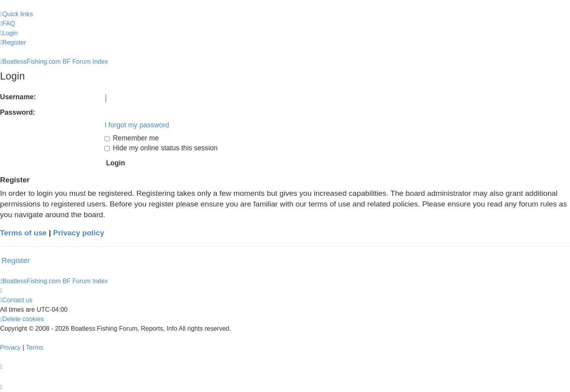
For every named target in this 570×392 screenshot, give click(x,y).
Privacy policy (79, 233)
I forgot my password (137, 125)
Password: (18, 112)
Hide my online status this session (161, 148)
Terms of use (23, 233)
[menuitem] (8, 24)
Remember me (132, 138)
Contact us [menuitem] (16, 300)
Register (16, 260)
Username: (18, 97)
